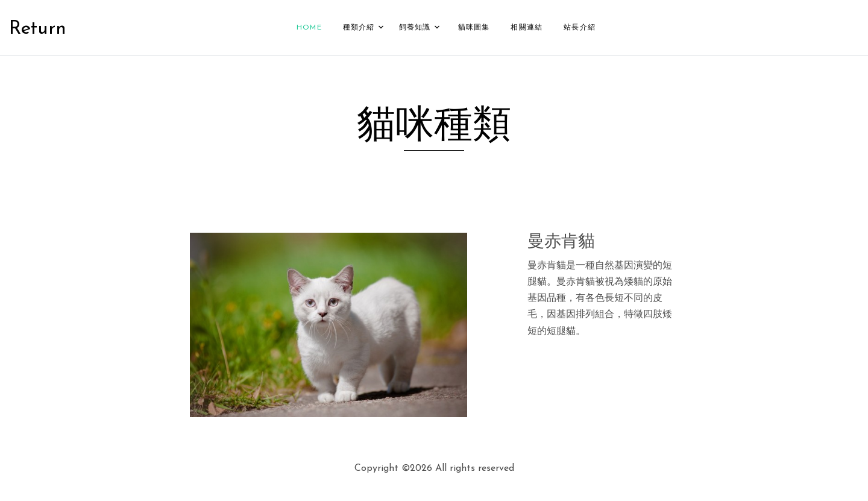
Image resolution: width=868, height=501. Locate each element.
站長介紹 (580, 26)
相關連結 (527, 26)
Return (38, 28)
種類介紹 (359, 26)
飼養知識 (415, 26)
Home (309, 26)
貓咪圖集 (474, 26)
